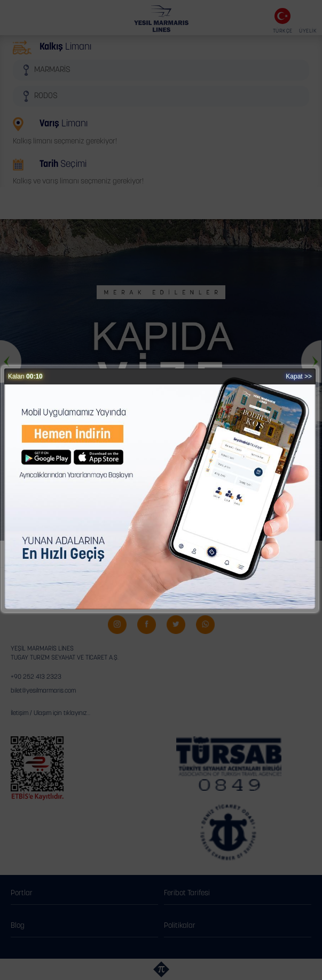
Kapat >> (299, 376)
